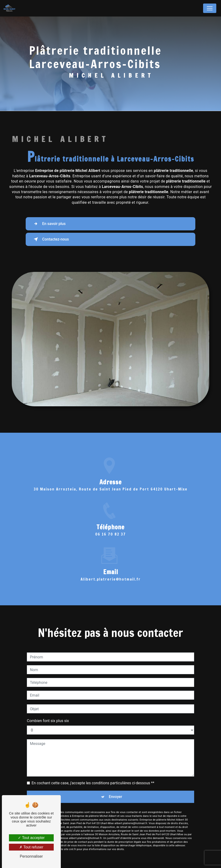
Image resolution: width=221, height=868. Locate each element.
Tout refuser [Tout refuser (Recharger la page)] (31, 847)
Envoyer (116, 790)
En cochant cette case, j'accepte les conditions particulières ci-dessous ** (93, 776)
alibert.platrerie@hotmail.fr (111, 572)
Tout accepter (31, 838)
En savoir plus (49, 224)
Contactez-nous (50, 239)
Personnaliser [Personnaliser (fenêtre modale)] (31, 856)
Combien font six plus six (48, 714)
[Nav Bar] (210, 8)
